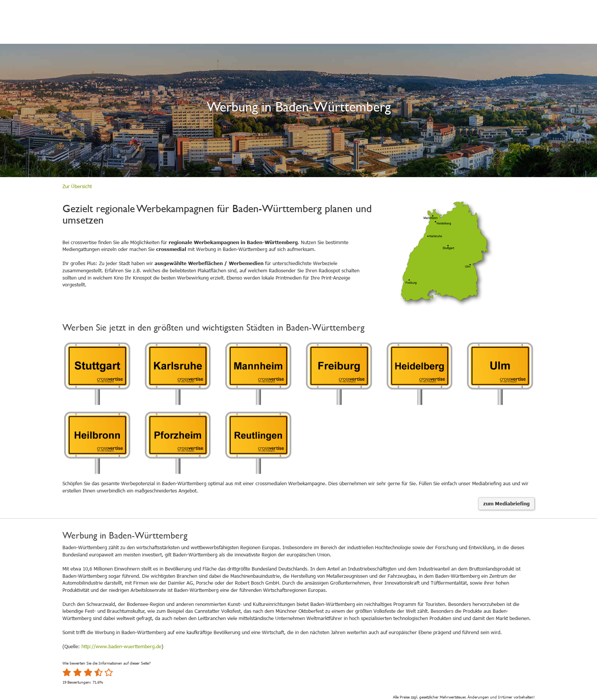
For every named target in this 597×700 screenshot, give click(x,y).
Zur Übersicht (77, 186)
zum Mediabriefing (506, 503)
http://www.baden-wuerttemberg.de (121, 646)
